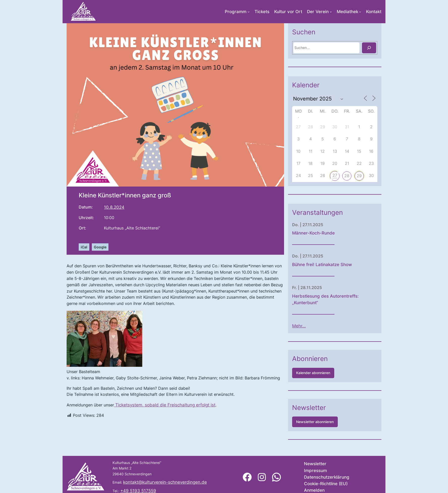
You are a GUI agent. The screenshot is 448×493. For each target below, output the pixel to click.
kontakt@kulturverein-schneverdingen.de (165, 482)
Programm (236, 12)
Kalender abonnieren (330, 373)
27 (352, 175)
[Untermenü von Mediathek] (360, 12)
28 (364, 176)
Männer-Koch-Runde (331, 233)
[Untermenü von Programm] (249, 12)
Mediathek (347, 12)
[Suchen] (386, 48)
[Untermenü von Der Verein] (331, 12)
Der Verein (318, 12)
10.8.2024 (114, 207)
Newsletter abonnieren (332, 422)
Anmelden (314, 490)
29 (376, 176)
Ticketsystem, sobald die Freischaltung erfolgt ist (165, 405)
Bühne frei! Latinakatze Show (339, 265)
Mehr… (316, 326)
